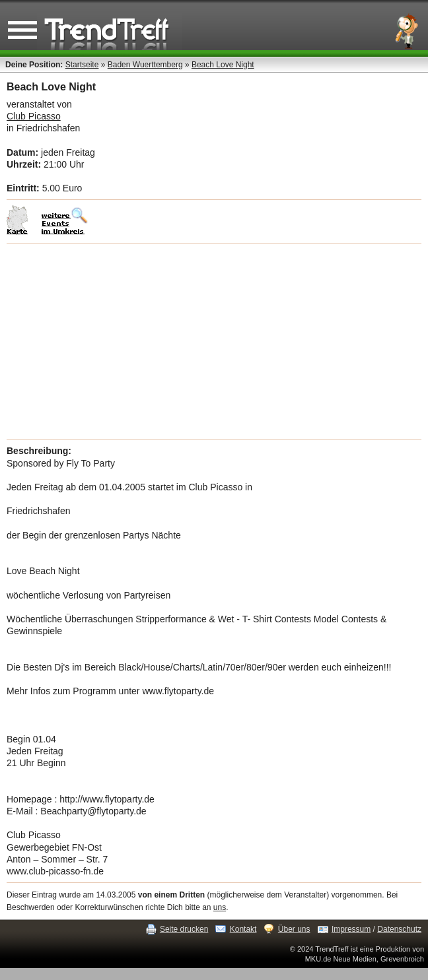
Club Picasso (34, 116)
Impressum (351, 929)
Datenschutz (399, 929)
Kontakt (243, 929)
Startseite (82, 65)
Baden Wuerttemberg (145, 65)
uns (220, 907)
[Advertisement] (214, 341)
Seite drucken (184, 929)
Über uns (294, 929)
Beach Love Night (223, 65)
